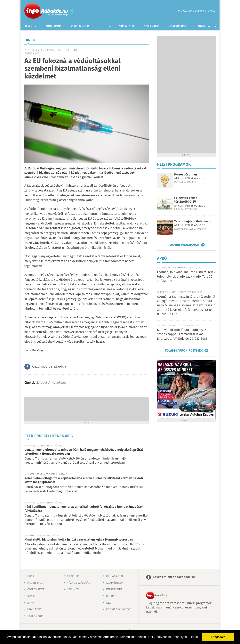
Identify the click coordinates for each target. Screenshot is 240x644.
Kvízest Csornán (186, 175)
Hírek (29, 26)
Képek (103, 26)
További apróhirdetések (184, 351)
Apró (31, 603)
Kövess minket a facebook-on (174, 577)
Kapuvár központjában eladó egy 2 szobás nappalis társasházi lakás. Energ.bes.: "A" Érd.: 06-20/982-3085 (182, 334)
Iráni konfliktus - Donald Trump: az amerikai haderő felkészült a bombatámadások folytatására (84, 509)
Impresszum (114, 590)
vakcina (61, 383)
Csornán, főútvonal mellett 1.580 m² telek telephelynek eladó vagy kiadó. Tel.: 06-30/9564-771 (186, 277)
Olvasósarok (178, 26)
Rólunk (111, 596)
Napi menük (126, 26)
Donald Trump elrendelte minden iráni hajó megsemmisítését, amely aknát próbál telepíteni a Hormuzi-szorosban (84, 452)
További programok (184, 245)
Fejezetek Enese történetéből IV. (186, 200)
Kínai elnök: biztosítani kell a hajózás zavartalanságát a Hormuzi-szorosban (79, 540)
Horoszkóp (35, 616)
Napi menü (74, 590)
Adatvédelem (115, 583)
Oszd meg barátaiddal (50, 367)
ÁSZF (109, 603)
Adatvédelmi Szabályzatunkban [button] (176, 637)
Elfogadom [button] (218, 637)
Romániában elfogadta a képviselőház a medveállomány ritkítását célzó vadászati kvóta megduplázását (84, 480)
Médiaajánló (115, 576)
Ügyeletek (34, 609)
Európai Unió (45, 383)
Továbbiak (205, 26)
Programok (53, 26)
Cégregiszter (80, 26)
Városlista (71, 11)
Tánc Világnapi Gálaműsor (193, 221)
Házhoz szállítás (78, 583)
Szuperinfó (152, 26)
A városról (74, 576)
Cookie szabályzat (118, 609)
